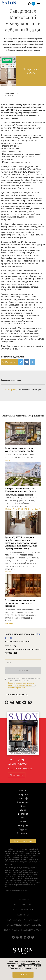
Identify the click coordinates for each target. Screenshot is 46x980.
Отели (23, 822)
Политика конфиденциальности (23, 930)
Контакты (23, 915)
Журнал (23, 829)
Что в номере (17, 775)
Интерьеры (23, 794)
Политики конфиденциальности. (24, 968)
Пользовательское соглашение (23, 925)
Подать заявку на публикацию (23, 920)
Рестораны (23, 825)
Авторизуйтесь (11, 390)
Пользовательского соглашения (21, 683)
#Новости (9, 572)
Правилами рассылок (16, 688)
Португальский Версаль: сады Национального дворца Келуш (20, 490)
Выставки (23, 814)
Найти (32, 4)
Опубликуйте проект (23, 841)
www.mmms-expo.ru (10, 349)
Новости (23, 791)
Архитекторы (23, 802)
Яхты (23, 818)
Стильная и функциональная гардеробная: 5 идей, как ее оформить (20, 603)
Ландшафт (23, 798)
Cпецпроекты (23, 833)
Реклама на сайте (23, 905)
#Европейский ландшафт (31, 509)
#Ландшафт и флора (12, 509)
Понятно (23, 975)
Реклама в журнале (23, 910)
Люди (23, 810)
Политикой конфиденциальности (21, 685)
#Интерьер (9, 460)
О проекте (23, 900)
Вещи (23, 806)
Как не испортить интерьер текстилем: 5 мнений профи (19, 449)
